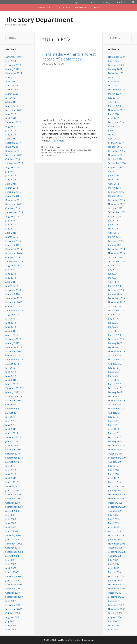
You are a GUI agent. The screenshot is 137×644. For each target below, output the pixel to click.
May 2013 (11, 327)
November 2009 (14, 499)
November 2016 (14, 155)
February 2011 (13, 437)
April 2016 (11, 184)
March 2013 (12, 335)
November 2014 (14, 253)
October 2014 (13, 257)
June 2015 (11, 225)
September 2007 (14, 597)
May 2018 (11, 114)
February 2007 (13, 605)
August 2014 (12, 265)
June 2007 (11, 601)
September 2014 (14, 261)
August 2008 (12, 556)
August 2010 (12, 462)
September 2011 (14, 409)
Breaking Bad (50, 150)
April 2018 (11, 118)
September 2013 (14, 310)
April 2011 (11, 429)
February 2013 (13, 339)
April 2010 (11, 478)
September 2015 (14, 212)
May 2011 (11, 425)
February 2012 (13, 388)
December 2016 (14, 151)
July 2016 (10, 171)
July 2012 (10, 368)
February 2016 (13, 192)
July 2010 (10, 466)
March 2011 (12, 433)
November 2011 (14, 400)
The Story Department (39, 20)
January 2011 (12, 441)
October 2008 (13, 548)
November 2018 (14, 110)
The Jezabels (58, 153)
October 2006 (13, 613)
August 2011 (12, 413)
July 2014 (10, 269)
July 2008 (10, 560)
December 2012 (14, 347)
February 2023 (13, 65)
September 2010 (14, 458)
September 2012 (14, 359)
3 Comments (50, 156)
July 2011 (10, 417)
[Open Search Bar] (133, 2)
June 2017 (11, 130)
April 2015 (11, 233)
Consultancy (105, 2)
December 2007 (14, 585)
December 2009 (14, 495)
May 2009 (11, 523)
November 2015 (14, 204)
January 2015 (12, 245)
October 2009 (13, 503)
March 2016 (12, 188)
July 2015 (10, 220)
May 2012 (11, 376)
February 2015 (13, 241)
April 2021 (11, 81)
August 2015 (12, 216)
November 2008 (14, 544)
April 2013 (11, 331)
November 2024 (14, 57)
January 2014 (12, 294)
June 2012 (11, 372)
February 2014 (13, 290)
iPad (84, 150)
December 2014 (14, 249)
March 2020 (12, 94)
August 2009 (12, 511)
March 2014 (12, 286)
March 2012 (12, 384)
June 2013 (11, 323)
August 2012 (12, 364)
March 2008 (12, 572)
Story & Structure (46, 7)
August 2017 (12, 126)
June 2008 (11, 564)
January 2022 (12, 69)
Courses (90, 2)
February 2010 (13, 486)
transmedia (70, 153)
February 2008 (13, 576)
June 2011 (11, 421)
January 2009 (12, 539)
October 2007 (13, 593)
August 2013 (12, 315)
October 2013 (13, 306)
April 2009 (11, 527)
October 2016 (13, 159)
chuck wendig (63, 150)
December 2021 (14, 73)
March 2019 (12, 106)
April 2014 (11, 282)
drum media (76, 150)
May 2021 (11, 77)
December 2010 (14, 445)
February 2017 (13, 143)
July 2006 (10, 621)
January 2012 (12, 392)
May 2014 (11, 278)
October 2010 (13, 454)
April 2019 (11, 102)
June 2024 (11, 61)
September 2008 (14, 552)
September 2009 (14, 507)
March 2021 (12, 85)
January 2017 (12, 147)
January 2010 (12, 490)
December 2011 (14, 396)
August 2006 (12, 617)
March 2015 (12, 237)
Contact (97, 7)
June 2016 (11, 175)
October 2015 (13, 208)
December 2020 (14, 90)
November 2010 (14, 449)
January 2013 (12, 343)
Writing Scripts (64, 7)
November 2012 (14, 351)
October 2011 (13, 405)
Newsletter (121, 2)
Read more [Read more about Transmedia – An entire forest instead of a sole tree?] (58, 141)
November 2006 (14, 609)
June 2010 (11, 470)
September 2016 (14, 163)
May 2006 (11, 625)
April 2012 (11, 380)
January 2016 (12, 196)
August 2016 (12, 167)
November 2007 (14, 589)
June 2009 (11, 519)
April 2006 (11, 629)
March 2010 (12, 482)
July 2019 (10, 98)
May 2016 (11, 180)
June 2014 (11, 274)
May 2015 (11, 229)
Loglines (77, 2)
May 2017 (11, 135)
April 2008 (11, 568)
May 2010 (11, 474)
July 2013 (10, 319)
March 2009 (12, 531)
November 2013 (14, 302)
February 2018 (13, 122)
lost (50, 153)
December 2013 (14, 298)
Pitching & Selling (82, 7)
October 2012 (13, 355)
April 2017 (11, 139)
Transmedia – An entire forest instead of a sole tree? (69, 57)
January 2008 (12, 580)
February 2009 (13, 535)
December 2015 (14, 200)
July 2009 (10, 515)
